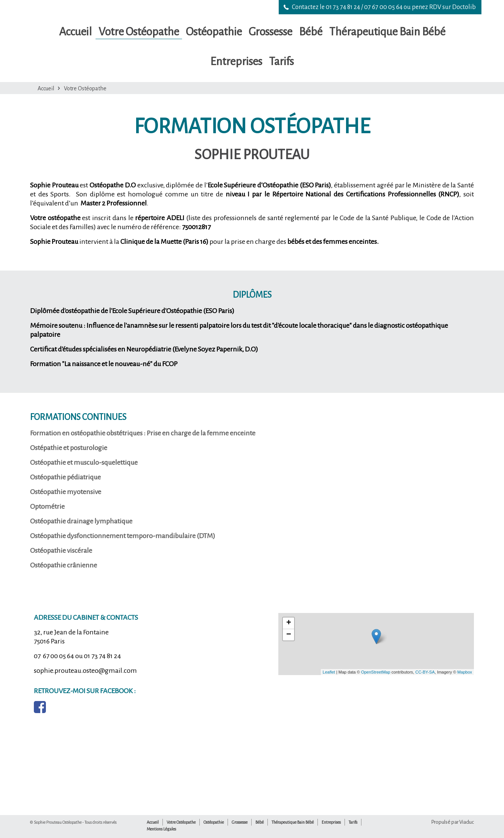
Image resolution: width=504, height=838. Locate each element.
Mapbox (465, 672)
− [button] (289, 635)
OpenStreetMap (376, 672)
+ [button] (289, 623)
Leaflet (329, 672)
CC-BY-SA (425, 672)
